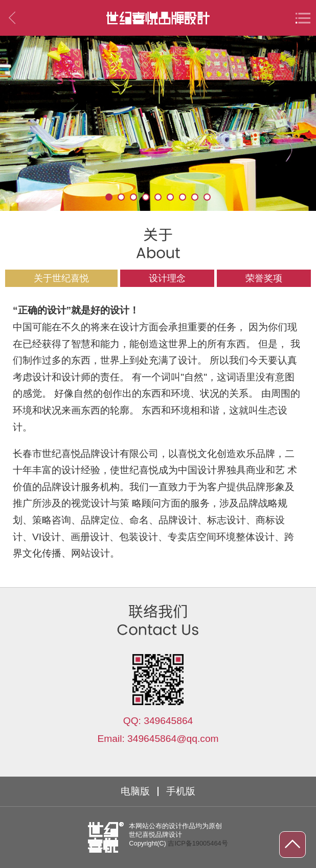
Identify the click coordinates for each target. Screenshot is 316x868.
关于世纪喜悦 (61, 278)
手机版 (181, 791)
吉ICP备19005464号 (198, 843)
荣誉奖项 (264, 278)
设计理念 (167, 278)
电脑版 (135, 791)
